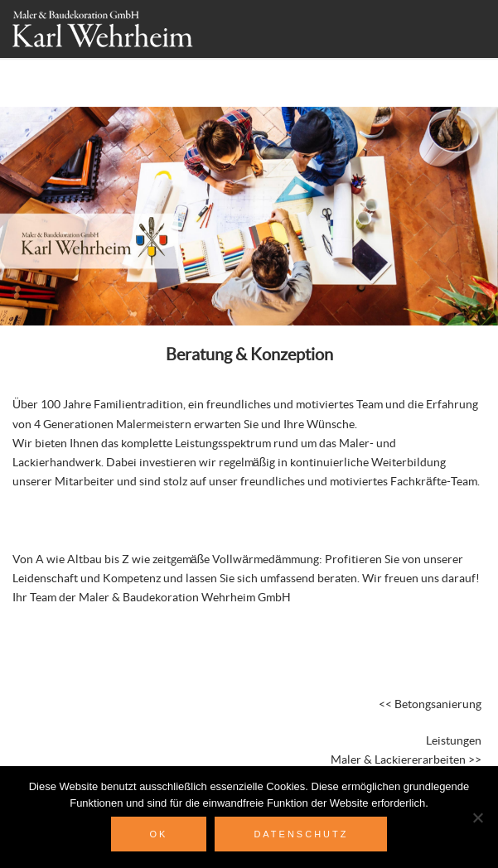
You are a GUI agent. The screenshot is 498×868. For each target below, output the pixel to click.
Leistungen (454, 741)
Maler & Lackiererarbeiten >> (406, 760)
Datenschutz (301, 834)
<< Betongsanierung (430, 705)
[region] (249, 185)
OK (159, 834)
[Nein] (477, 817)
